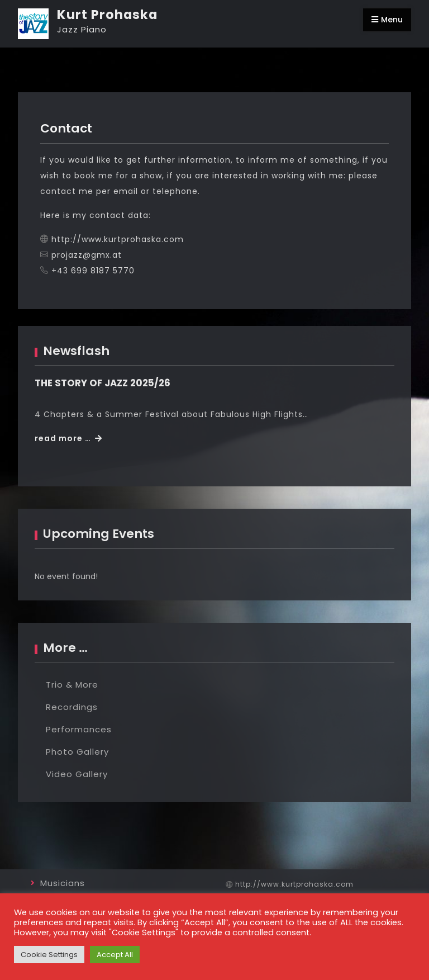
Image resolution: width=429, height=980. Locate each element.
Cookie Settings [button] (49, 955)
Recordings (72, 707)
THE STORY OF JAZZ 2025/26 (103, 383)
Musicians (63, 883)
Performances (79, 729)
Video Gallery (77, 774)
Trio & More (72, 685)
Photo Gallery (77, 752)
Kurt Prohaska (107, 15)
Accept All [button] (115, 955)
